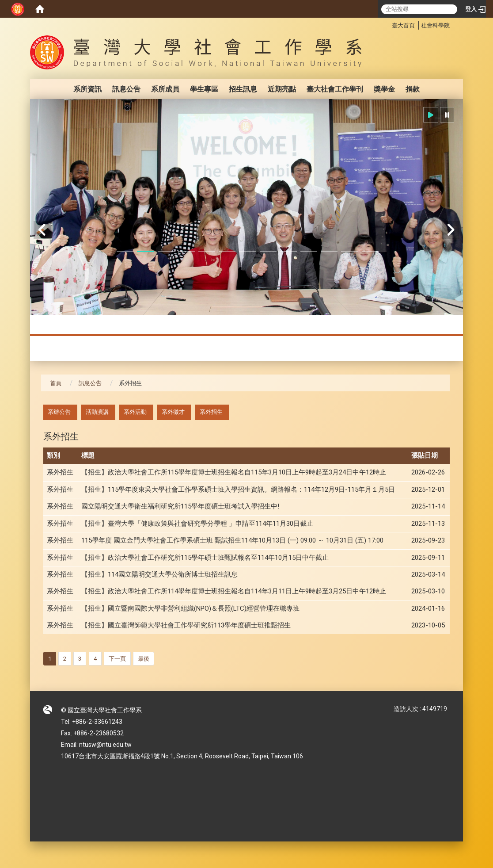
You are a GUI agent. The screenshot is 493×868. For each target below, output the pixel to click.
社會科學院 (435, 25)
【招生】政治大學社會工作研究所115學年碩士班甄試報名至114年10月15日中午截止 (205, 558)
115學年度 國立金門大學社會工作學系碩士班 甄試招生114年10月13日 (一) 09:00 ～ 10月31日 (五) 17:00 (232, 540)
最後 (144, 659)
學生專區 (204, 89)
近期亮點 (282, 89)
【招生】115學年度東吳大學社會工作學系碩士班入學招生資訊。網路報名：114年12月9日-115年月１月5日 (238, 489)
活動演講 (97, 412)
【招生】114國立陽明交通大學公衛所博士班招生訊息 (159, 574)
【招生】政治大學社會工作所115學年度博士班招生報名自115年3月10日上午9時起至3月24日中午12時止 (234, 472)
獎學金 (384, 89)
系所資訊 (87, 89)
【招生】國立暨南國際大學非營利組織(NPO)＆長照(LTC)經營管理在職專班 (190, 608)
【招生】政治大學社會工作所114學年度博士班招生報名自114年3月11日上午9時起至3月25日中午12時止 (234, 591)
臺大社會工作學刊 (335, 89)
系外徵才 (173, 412)
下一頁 (117, 659)
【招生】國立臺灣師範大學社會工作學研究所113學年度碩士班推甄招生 (186, 625)
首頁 (56, 383)
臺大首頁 (403, 25)
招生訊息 (243, 89)
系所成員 (165, 89)
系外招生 (211, 412)
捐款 (413, 89)
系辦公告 (59, 412)
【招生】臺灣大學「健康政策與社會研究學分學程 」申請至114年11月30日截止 (197, 524)
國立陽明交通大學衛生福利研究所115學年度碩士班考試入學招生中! (180, 506)
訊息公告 (126, 89)
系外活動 (135, 412)
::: (387, 24)
